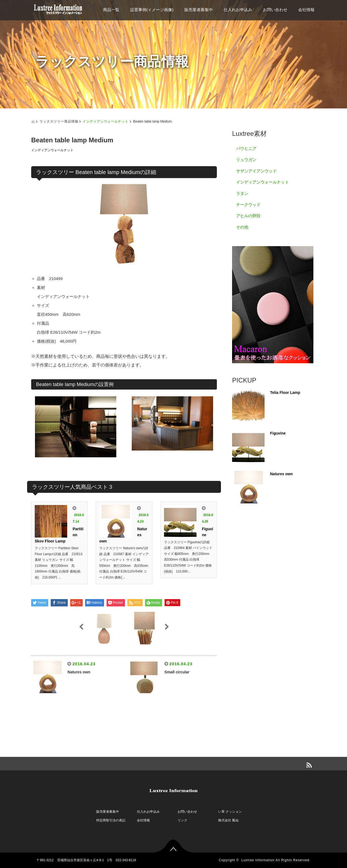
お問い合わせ (275, 10)
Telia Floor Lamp (285, 393)
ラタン (242, 193)
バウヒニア (246, 148)
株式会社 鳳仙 (228, 820)
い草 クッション (230, 812)
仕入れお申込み (238, 10)
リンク (182, 820)
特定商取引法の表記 (111, 820)
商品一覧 (111, 10)
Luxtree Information (258, 860)
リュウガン (246, 160)
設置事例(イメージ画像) (152, 10)
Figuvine (278, 433)
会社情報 (306, 10)
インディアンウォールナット (106, 121)
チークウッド (248, 205)
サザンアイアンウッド (256, 171)
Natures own (79, 672)
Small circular (177, 672)
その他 (242, 227)
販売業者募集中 (199, 10)
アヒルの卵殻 (248, 216)
